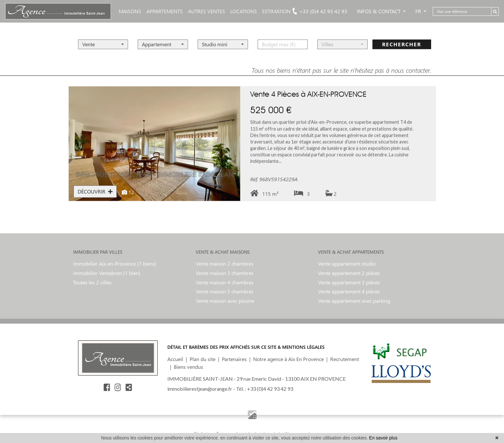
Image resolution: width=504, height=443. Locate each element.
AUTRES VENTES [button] (207, 11)
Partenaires (234, 359)
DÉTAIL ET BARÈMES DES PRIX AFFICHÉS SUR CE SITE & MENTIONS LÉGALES (246, 347)
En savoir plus (383, 438)
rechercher (402, 38)
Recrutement (345, 359)
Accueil (175, 359)
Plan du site (203, 359)
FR (419, 11)
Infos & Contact (379, 11)
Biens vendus (188, 367)
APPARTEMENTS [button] (165, 11)
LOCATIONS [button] (244, 11)
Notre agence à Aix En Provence (288, 359)
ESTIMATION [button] (276, 11)
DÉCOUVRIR (95, 197)
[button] (103, 38)
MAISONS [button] (130, 11)
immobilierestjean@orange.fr (200, 389)
